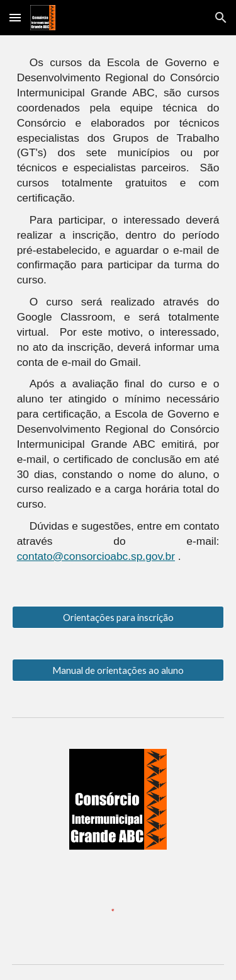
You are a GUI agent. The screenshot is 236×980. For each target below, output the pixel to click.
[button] (15, 17)
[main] (118, 313)
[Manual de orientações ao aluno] (118, 670)
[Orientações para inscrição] (118, 617)
